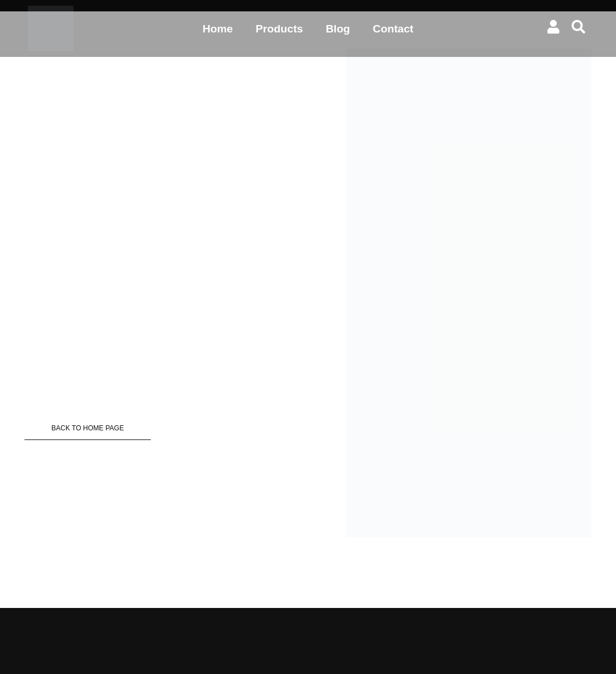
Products (279, 29)
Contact (393, 29)
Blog (338, 29)
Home (218, 29)
